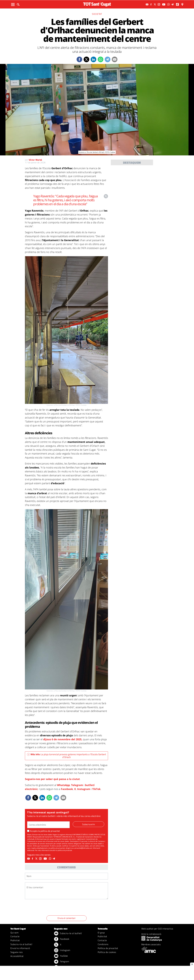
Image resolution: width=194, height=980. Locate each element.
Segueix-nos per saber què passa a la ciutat (52, 779)
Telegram (77, 785)
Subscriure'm (88, 824)
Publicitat (15, 940)
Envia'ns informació (20, 948)
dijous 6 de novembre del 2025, (62, 739)
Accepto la (44, 831)
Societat (97, 14)
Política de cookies (107, 952)
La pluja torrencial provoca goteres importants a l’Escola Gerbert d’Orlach (67, 756)
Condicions (103, 944)
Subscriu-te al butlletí (21, 944)
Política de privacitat (108, 948)
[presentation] (46, 908)
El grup (101, 933)
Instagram (84, 789)
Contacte (15, 936)
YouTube (61, 956)
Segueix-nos (16, 952)
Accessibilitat (17, 956)
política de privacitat (50, 831)
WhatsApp (63, 785)
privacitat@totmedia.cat (83, 848)
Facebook (67, 789)
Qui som (14, 933)
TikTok (96, 789)
